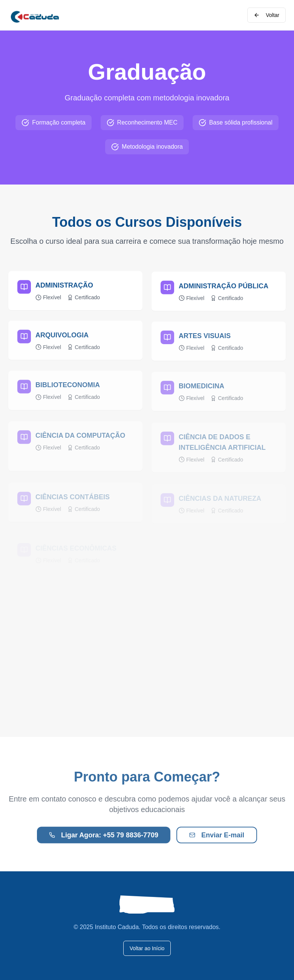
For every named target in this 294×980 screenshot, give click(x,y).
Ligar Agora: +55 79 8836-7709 (104, 837)
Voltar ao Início (147, 948)
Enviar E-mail (217, 837)
